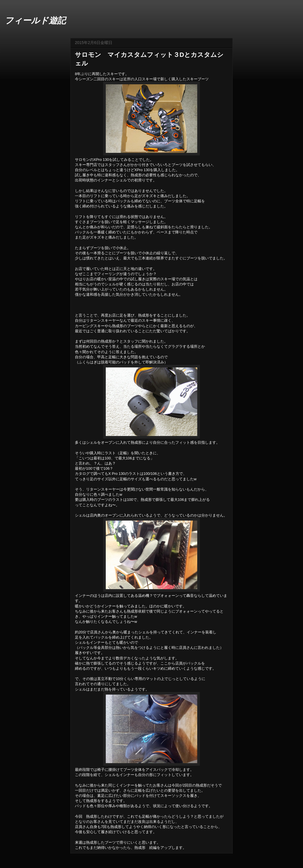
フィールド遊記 (35, 20)
